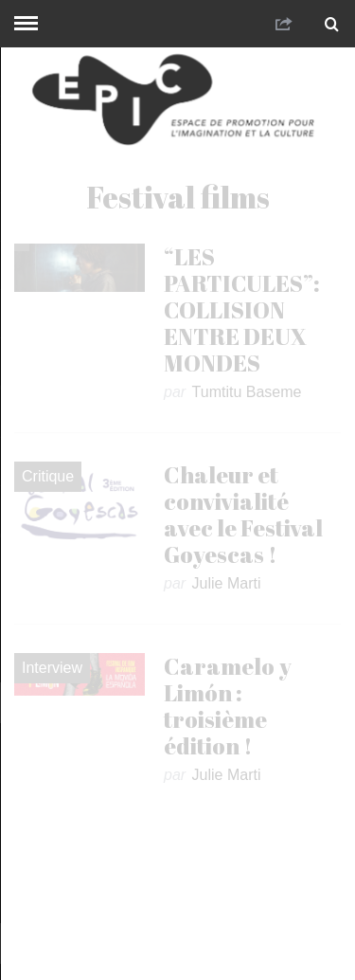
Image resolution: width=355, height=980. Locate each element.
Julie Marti (227, 583)
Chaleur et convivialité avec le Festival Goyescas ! (243, 515)
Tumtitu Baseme (247, 392)
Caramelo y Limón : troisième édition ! (228, 706)
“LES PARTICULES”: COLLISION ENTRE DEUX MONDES (242, 310)
